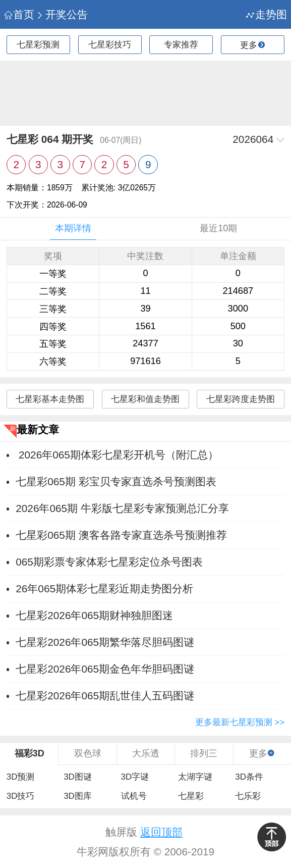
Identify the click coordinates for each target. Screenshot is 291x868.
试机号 (134, 796)
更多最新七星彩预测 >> (240, 722)
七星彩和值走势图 (145, 399)
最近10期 (218, 228)
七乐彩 (248, 796)
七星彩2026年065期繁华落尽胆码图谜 (105, 642)
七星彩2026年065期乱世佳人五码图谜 (105, 696)
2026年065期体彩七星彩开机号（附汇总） (117, 455)
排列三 (204, 753)
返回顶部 (161, 832)
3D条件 (249, 777)
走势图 (267, 14)
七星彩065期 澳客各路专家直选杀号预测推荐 (121, 535)
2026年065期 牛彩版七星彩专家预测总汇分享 (122, 508)
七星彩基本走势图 (50, 399)
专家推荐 (181, 45)
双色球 (88, 753)
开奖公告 (62, 14)
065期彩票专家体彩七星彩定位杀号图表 (109, 562)
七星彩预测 (38, 45)
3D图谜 (78, 777)
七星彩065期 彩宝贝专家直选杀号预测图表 (116, 481)
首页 (19, 14)
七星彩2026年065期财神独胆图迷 (94, 615)
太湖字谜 (195, 777)
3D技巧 (21, 796)
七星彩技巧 (110, 45)
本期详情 (73, 228)
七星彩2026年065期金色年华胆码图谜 (105, 669)
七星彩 (191, 796)
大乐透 (146, 753)
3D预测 (21, 777)
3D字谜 (135, 777)
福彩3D (30, 753)
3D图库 (78, 796)
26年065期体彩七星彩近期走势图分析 (104, 589)
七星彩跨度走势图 (241, 399)
